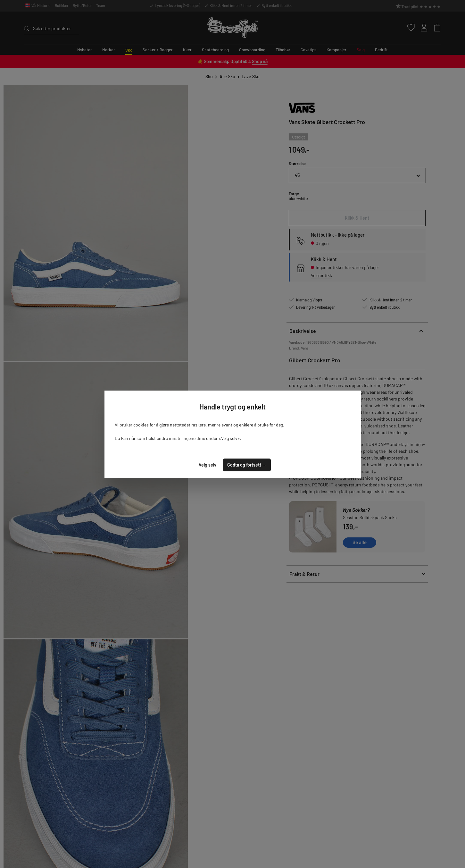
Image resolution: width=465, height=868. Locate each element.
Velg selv (208, 465)
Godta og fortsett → (247, 465)
